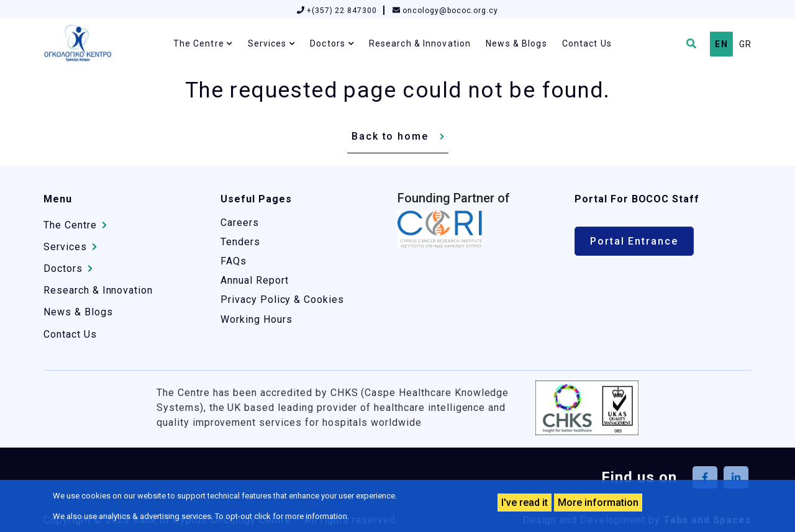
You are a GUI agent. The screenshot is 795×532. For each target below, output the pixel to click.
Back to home (390, 136)
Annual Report (254, 280)
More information (598, 503)
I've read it (525, 503)
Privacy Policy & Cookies (282, 300)
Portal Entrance (634, 241)
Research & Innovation (420, 43)
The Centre (199, 43)
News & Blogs (516, 43)
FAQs (234, 261)
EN (721, 44)
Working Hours (256, 319)
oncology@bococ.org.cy (445, 11)
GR (745, 44)
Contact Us (587, 43)
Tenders (240, 242)
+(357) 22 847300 (337, 11)
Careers (240, 223)
